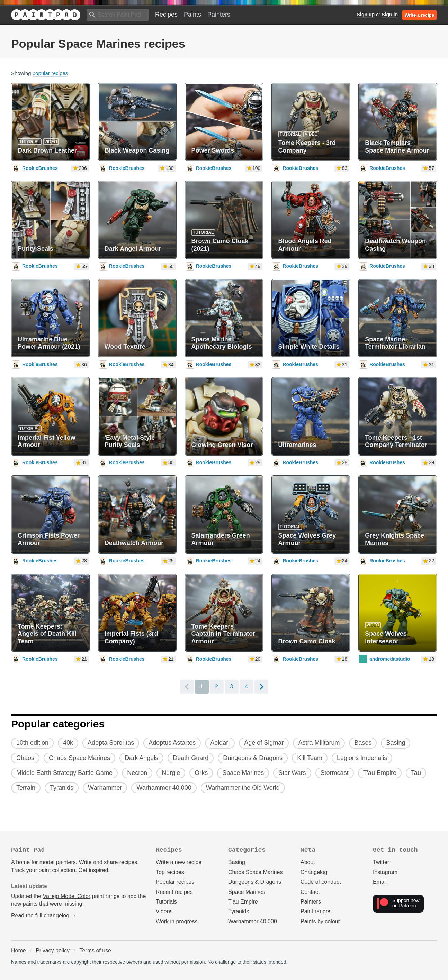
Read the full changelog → (44, 915)
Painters (219, 15)
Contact (310, 892)
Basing (237, 862)
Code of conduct (321, 882)
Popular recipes (175, 882)
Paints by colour (320, 921)
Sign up (366, 15)
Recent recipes (174, 892)
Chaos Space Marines (255, 872)
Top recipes (170, 872)
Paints (192, 15)
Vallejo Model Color (67, 896)
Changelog (314, 872)
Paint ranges (316, 911)
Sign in (390, 15)
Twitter (381, 862)
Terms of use (95, 950)
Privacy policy (53, 950)
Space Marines (247, 892)
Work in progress (177, 921)
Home (19, 950)
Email (380, 882)
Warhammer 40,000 (253, 921)
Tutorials (166, 902)
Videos (164, 911)
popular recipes (50, 73)
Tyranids (239, 911)
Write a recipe (419, 15)
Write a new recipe (179, 862)
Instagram (385, 872)
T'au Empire (243, 902)
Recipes (166, 15)
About (308, 862)
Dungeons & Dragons (255, 882)
